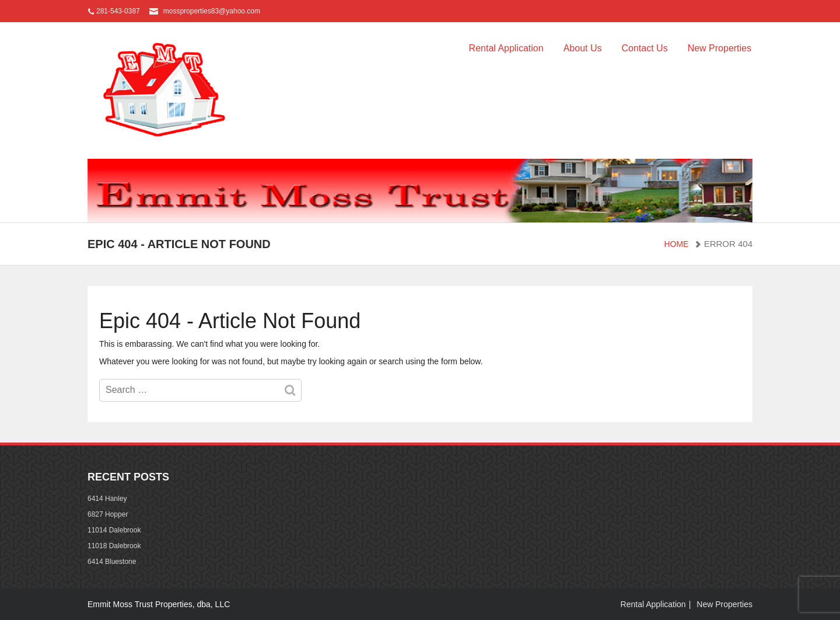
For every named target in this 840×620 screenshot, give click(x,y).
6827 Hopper (108, 514)
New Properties (720, 48)
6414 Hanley (107, 499)
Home (676, 244)
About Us (583, 48)
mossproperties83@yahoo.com (212, 11)
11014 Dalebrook (114, 530)
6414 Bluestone (112, 562)
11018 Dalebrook (114, 546)
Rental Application (506, 48)
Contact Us (644, 48)
